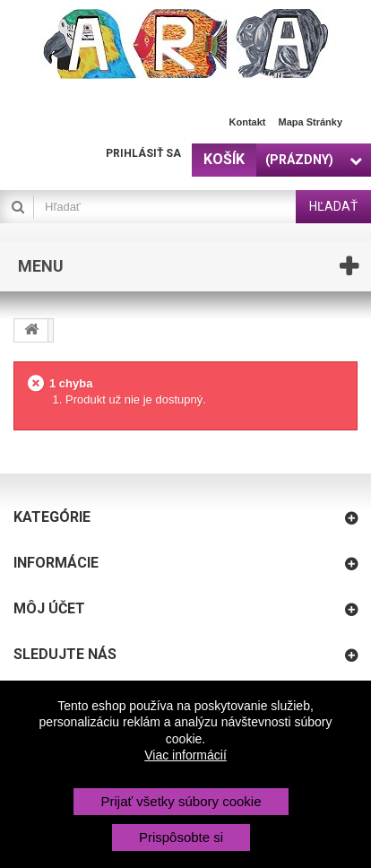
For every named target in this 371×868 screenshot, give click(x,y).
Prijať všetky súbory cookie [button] (181, 801)
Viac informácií (185, 755)
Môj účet (49, 608)
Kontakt (248, 122)
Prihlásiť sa (143, 153)
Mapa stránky (310, 122)
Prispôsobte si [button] (181, 837)
